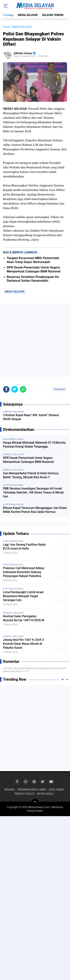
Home (7, 27)
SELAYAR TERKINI (53, 15)
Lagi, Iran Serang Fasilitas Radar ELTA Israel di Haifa (24, 547)
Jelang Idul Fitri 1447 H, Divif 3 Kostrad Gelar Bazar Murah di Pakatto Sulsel (23, 644)
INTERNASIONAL (15, 541)
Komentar (59, 389)
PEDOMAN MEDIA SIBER (32, 790)
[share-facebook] (6, 389)
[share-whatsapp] (23, 389)
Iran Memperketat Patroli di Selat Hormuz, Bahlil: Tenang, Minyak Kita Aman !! (31, 475)
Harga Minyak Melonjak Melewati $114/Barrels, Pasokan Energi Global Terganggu (35, 445)
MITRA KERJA (45, 794)
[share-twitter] (15, 389)
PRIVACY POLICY (25, 794)
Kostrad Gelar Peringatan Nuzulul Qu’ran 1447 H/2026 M (24, 618)
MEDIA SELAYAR (28, 15)
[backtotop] (35, 803)
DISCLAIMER (56, 790)
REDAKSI (10, 790)
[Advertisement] (35, 340)
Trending (8, 15)
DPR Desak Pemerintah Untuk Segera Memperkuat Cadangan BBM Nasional (28, 460)
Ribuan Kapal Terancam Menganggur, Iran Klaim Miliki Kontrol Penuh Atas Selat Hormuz (35, 510)
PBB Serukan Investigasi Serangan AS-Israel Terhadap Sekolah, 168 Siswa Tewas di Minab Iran (33, 492)
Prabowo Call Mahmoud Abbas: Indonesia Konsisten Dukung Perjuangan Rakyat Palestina (24, 572)
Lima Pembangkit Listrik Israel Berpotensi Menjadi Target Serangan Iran (23, 596)
